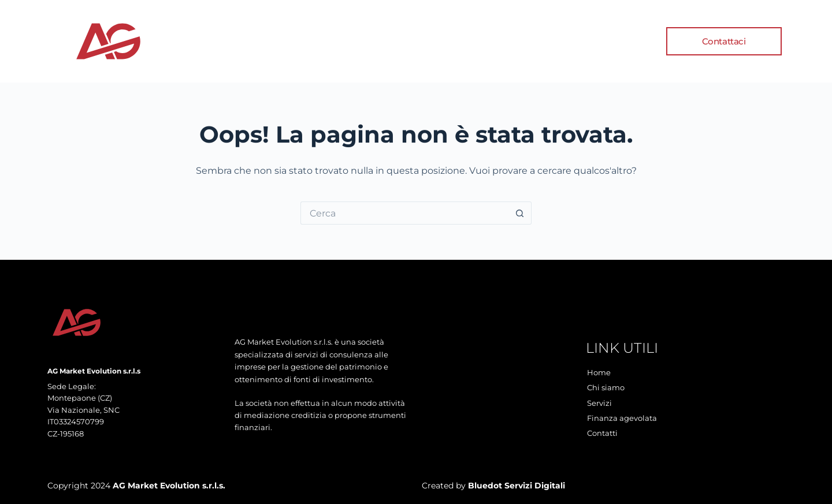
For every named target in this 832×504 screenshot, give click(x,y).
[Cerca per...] (404, 213)
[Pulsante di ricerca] (520, 213)
